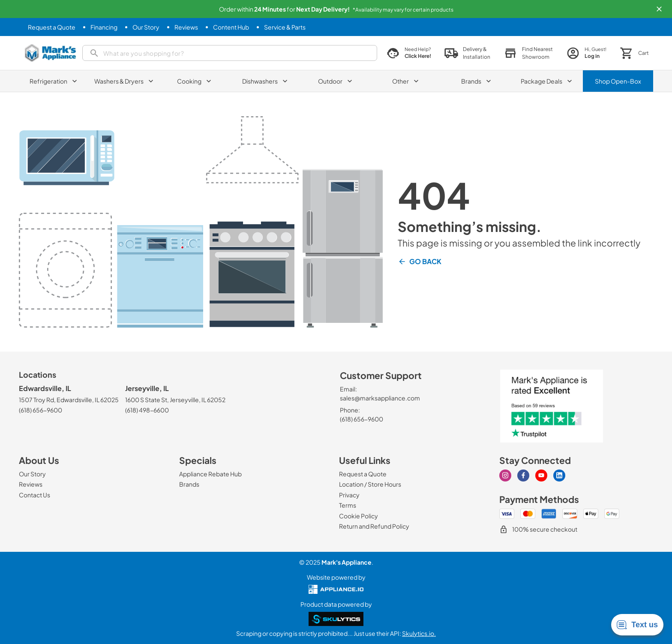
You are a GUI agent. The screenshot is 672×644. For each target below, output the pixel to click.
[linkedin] (559, 475)
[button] (659, 9)
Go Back (420, 262)
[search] (230, 53)
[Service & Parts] (285, 27)
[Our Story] (146, 27)
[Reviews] (186, 27)
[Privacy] (349, 495)
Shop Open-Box (618, 81)
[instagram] (505, 475)
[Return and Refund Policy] (374, 526)
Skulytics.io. (419, 633)
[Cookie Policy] (358, 516)
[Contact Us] (34, 495)
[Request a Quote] (52, 27)
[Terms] (348, 505)
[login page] (586, 53)
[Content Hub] (231, 27)
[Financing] (104, 27)
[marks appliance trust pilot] (552, 406)
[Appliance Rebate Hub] (210, 474)
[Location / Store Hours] (370, 484)
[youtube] (541, 475)
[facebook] (523, 475)
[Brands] (189, 484)
